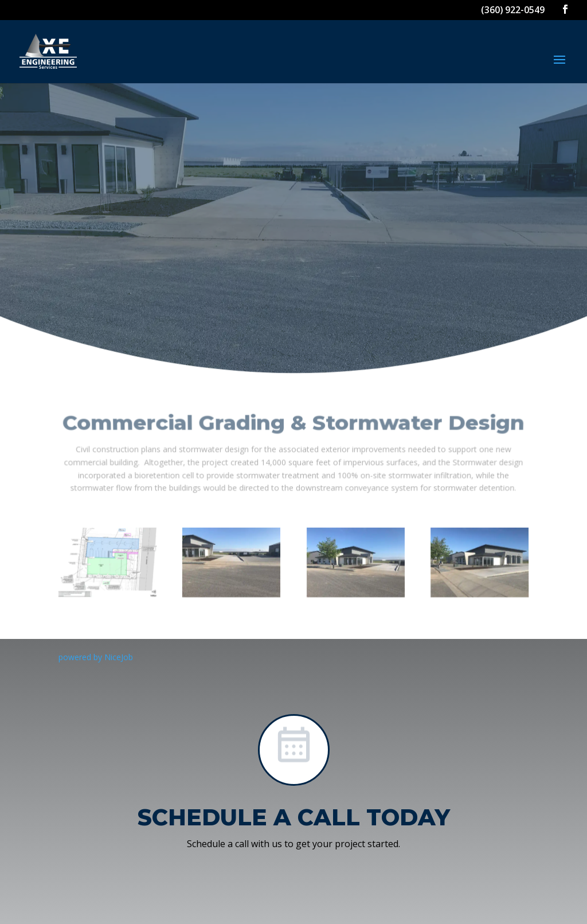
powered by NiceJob (96, 657)
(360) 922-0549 (513, 10)
